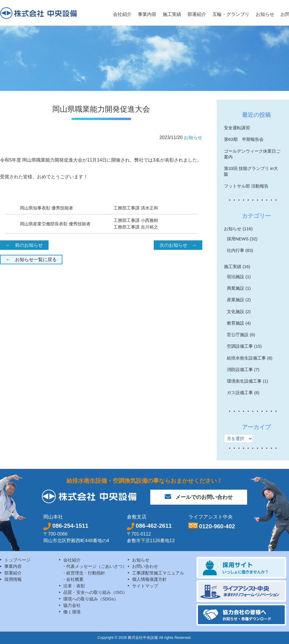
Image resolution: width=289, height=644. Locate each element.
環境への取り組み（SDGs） (91, 599)
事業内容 (13, 566)
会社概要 (75, 579)
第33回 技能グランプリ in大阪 (251, 171)
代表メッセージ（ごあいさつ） (97, 566)
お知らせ (193, 137)
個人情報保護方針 (149, 579)
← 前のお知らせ (24, 245)
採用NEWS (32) (242, 239)
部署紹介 (13, 573)
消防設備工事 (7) (243, 369)
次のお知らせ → (178, 245)
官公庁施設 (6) (241, 335)
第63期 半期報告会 (244, 139)
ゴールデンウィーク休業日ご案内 (252, 154)
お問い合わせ (145, 566)
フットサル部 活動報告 (246, 186)
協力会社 (72, 605)
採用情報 (13, 579)
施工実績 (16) (237, 266)
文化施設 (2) (239, 311)
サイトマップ (145, 586)
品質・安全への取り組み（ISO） (95, 592)
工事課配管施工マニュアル (158, 573)
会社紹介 (72, 560)
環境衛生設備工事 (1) (248, 381)
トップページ (17, 560)
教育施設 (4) (239, 323)
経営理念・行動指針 (86, 573)
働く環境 (72, 612)
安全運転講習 (237, 128)
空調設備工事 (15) (244, 346)
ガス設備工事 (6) (243, 393)
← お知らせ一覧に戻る (31, 260)
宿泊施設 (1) (239, 277)
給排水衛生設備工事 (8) (250, 358)
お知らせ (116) (238, 229)
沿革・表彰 (74, 586)
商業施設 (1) (239, 288)
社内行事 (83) (240, 250)
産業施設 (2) (239, 300)
